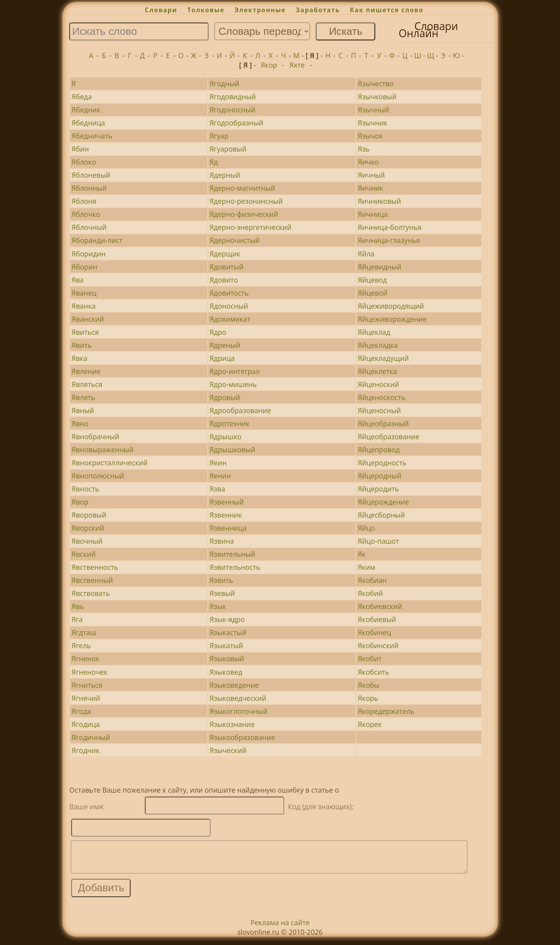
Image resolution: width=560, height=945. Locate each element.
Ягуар (219, 136)
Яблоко (84, 162)
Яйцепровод (379, 450)
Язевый (222, 593)
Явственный (92, 580)
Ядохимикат (230, 319)
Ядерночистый (234, 240)
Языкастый (228, 632)
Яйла (366, 254)
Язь (364, 149)
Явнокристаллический (110, 463)
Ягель (81, 645)
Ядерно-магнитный (242, 188)
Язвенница (228, 528)
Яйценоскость (382, 397)
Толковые (206, 10)
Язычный (374, 110)
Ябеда (82, 97)
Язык (218, 606)
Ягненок (86, 658)
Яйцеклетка (377, 371)
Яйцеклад (374, 332)
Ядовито (224, 280)
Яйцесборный (381, 515)
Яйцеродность (382, 463)
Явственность (95, 567)
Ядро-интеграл (234, 371)
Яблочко (86, 214)
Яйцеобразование (389, 436)
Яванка (84, 306)
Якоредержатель (386, 711)
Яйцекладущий (383, 358)
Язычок (370, 136)
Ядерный (225, 175)
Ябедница (88, 123)
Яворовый (89, 515)
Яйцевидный (380, 267)
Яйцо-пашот (379, 541)
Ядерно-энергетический (250, 227)
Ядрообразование (240, 410)
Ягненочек (90, 672)
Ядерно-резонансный (246, 201)
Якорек (370, 724)
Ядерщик (225, 254)
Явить (82, 345)
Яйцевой (373, 293)
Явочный (87, 541)
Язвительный (232, 554)
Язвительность (235, 567)
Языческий (228, 750)
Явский (84, 554)
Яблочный (89, 227)
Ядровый (225, 397)
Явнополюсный (98, 476)
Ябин (80, 149)
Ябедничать (92, 136)
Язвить (221, 580)
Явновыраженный (103, 450)
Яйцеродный (380, 476)
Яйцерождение (383, 502)
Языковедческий (238, 698)
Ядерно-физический (244, 214)
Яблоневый (91, 175)
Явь (78, 606)
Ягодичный (91, 737)
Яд (214, 162)
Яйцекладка (378, 345)
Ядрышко (225, 436)
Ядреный (225, 345)
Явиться (85, 332)
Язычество (376, 83)
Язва (217, 489)
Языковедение (234, 685)
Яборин (84, 267)
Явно (80, 423)
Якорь (368, 698)
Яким (366, 567)
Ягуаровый (228, 149)
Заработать (318, 10)
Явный (83, 410)
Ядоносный (229, 306)
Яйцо (366, 528)
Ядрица (222, 358)
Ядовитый (226, 267)
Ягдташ (84, 632)
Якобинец (374, 632)
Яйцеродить (379, 489)
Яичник (370, 188)
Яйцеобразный (383, 423)
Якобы (369, 685)
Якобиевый (377, 619)
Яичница (373, 214)
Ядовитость (229, 293)
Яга (77, 619)
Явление (86, 371)
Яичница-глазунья (389, 240)
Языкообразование (242, 737)
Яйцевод (372, 280)
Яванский (88, 319)
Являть (84, 397)
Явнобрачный (95, 436)
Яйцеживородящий (391, 306)
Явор (80, 502)
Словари (161, 10)
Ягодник (86, 750)
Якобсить (374, 672)
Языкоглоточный (238, 711)
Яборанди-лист (97, 240)
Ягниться (87, 685)
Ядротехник (229, 423)
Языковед (226, 672)
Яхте (297, 65)
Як (362, 554)
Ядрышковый (232, 450)
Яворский (88, 528)
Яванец (84, 293)
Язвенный (227, 502)
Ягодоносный (232, 110)
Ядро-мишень (233, 384)
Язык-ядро (227, 619)
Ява (78, 280)
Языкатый (226, 645)
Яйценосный (379, 410)
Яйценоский (379, 384)
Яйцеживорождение (392, 319)
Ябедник (86, 110)
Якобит (370, 658)
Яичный (371, 175)
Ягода (81, 711)
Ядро (218, 332)
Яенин (220, 476)
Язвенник (226, 515)
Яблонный (89, 188)
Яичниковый (380, 201)
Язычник (373, 123)
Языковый (227, 658)
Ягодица (86, 724)
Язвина (222, 541)
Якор (269, 65)
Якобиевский (380, 606)
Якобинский (378, 645)
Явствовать (91, 593)
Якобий (370, 593)
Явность (85, 489)
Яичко (368, 162)
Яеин (218, 463)
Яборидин (89, 254)
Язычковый (377, 97)
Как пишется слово (387, 10)
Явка (80, 358)
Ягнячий (86, 698)
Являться (87, 384)
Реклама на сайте (280, 928)
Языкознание (232, 724)
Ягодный (224, 83)
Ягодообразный (236, 123)
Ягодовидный (233, 97)
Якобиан (372, 580)
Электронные (260, 10)
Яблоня (84, 201)
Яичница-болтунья (390, 227)
